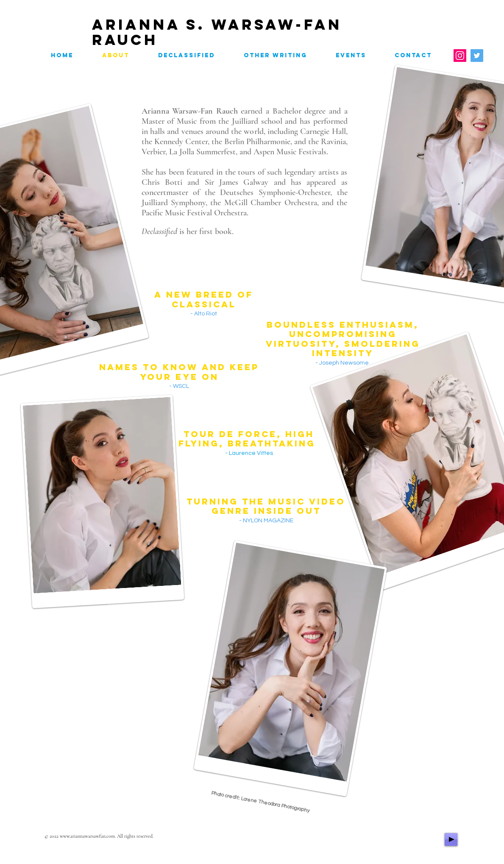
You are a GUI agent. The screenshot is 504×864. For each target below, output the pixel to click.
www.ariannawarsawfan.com (87, 836)
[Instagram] (460, 56)
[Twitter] (477, 56)
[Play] (451, 839)
